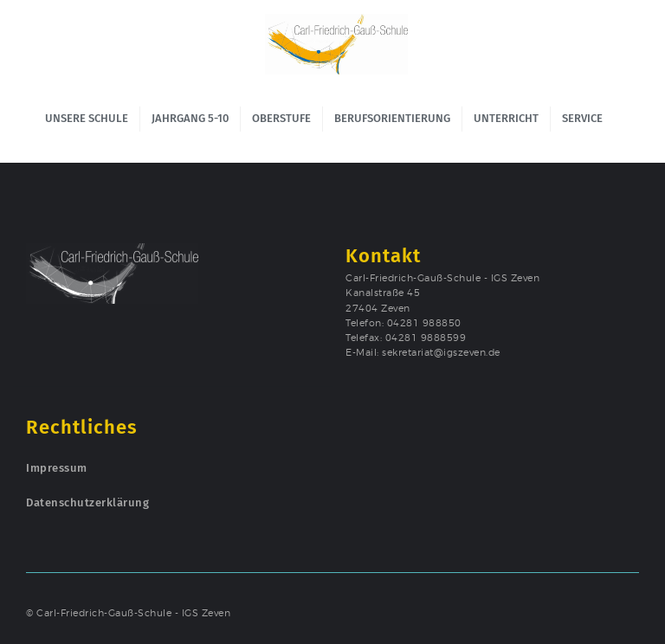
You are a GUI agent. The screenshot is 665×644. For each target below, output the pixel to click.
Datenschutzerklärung (87, 502)
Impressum (57, 468)
